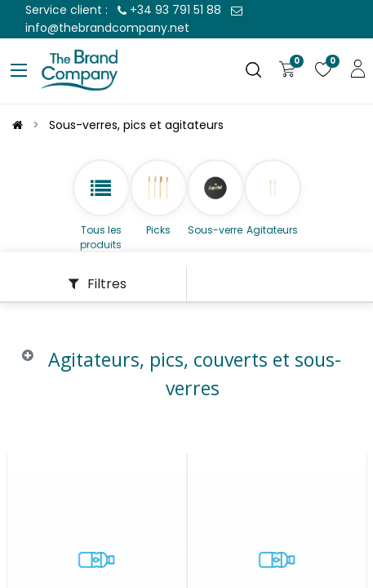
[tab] (186, 387)
